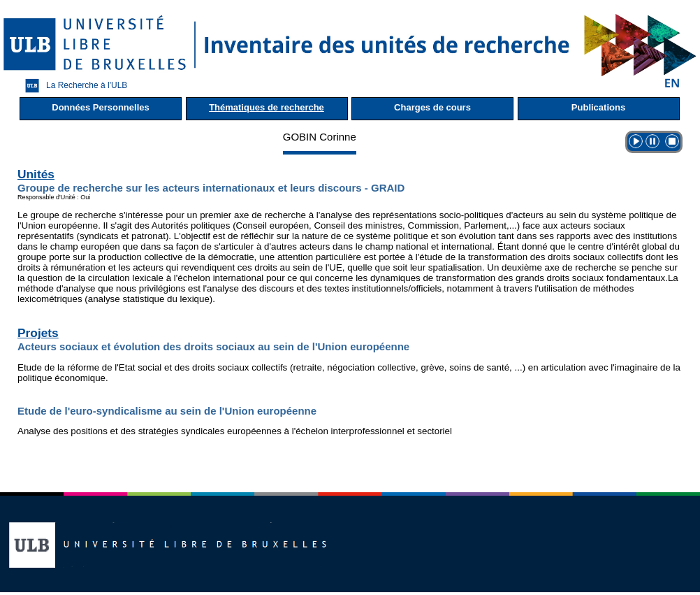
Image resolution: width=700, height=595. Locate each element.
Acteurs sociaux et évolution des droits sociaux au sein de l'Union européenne (213, 346)
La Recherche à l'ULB (73, 86)
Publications (598, 107)
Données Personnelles (100, 107)
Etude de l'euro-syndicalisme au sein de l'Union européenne (167, 411)
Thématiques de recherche (267, 107)
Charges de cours (432, 107)
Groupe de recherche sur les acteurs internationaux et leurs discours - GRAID (211, 188)
